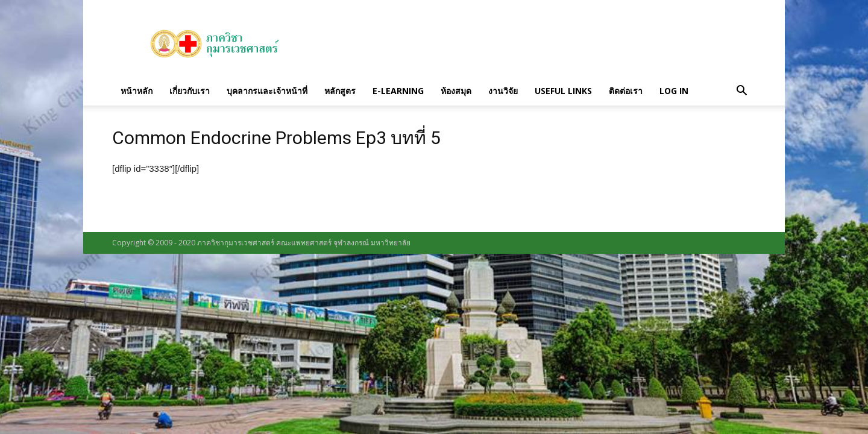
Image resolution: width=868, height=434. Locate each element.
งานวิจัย (503, 91)
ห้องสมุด (456, 91)
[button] (741, 91)
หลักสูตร (340, 91)
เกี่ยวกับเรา (190, 91)
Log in (674, 91)
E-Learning (398, 91)
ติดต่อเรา (626, 91)
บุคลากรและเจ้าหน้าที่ (267, 91)
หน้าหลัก (137, 91)
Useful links (563, 91)
